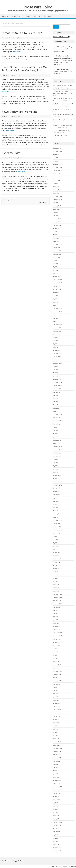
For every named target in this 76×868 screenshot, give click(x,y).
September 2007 (57, 642)
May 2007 (55, 655)
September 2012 (57, 453)
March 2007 (56, 662)
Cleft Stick (47, 16)
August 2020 (56, 257)
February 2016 (57, 350)
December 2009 (57, 559)
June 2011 (56, 501)
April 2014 (56, 402)
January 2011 (56, 517)
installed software (7, 140)
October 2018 (57, 289)
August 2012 (56, 456)
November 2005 (57, 713)
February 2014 (57, 408)
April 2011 (56, 508)
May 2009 (55, 578)
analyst (38, 177)
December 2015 (57, 354)
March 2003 (56, 816)
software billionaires (12, 145)
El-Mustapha (32, 179)
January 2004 (56, 783)
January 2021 (56, 241)
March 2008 (56, 623)
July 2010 (55, 536)
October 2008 (57, 601)
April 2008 (56, 620)
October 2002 (57, 828)
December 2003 (57, 787)
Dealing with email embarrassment (63, 130)
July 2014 (55, 395)
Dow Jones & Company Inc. (15, 179)
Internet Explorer (44, 57)
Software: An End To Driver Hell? (22, 33)
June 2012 (56, 463)
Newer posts (44, 203)
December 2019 (57, 280)
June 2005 (56, 729)
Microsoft (5, 59)
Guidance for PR (17, 16)
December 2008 (57, 594)
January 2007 (56, 668)
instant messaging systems (32, 140)
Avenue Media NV (26, 135)
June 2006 (56, 690)
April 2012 (56, 469)
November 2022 (57, 212)
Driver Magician (33, 57)
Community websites (8, 138)
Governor (45, 179)
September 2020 (57, 254)
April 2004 (56, 774)
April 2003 (56, 812)
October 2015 (57, 360)
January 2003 (56, 819)
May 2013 (55, 434)
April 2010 (56, 546)
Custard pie (34, 138)
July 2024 (55, 183)
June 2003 (56, 806)
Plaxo (3, 145)
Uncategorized (12, 57)
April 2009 (56, 581)
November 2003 (57, 790)
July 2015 (55, 366)
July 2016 (55, 337)
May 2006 (55, 694)
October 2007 (57, 639)
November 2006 (57, 674)
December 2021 (57, 225)
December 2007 (57, 633)
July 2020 (55, 260)
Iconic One (54, 866)
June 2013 (56, 430)
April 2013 (56, 437)
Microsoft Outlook (14, 59)
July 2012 (55, 459)
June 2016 (56, 341)
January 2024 (56, 193)
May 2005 (55, 732)
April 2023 (56, 203)
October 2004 (57, 755)
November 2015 (57, 357)
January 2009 (56, 591)
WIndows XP (13, 191)
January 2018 (56, 305)
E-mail (26, 179)
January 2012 (56, 479)
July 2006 (55, 687)
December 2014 (57, 382)
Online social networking (41, 142)
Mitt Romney (12, 184)
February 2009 (57, 588)
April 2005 (56, 735)
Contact (37, 16)
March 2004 (56, 777)
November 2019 (57, 283)
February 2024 (57, 190)
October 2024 (57, 174)
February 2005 (57, 742)
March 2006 (56, 700)
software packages (24, 145)
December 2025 (57, 151)
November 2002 (57, 825)
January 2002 (56, 848)
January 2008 (56, 630)
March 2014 (56, 405)
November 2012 (57, 447)
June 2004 (56, 767)
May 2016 (55, 344)
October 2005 (57, 716)
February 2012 (57, 475)
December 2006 (57, 671)
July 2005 (55, 726)
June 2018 (56, 296)
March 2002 (56, 845)
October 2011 (57, 488)
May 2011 (55, 504)
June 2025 (56, 158)
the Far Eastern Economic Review (25, 188)
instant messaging (18, 140)
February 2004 (57, 780)
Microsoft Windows (19, 101)
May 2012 (55, 466)
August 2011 (56, 495)
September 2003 (57, 796)
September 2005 (57, 719)
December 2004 (57, 748)
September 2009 (57, 568)
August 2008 (56, 607)
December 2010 (57, 520)
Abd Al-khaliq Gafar (26, 177)
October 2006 (57, 678)
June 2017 (56, 318)
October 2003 (57, 793)
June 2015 (56, 370)
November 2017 (57, 312)
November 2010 (57, 524)
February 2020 (57, 277)
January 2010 (56, 556)
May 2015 (55, 373)
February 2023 (57, 206)
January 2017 (56, 321)
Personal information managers (27, 186)
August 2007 (56, 645)
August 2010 (56, 533)
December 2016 (57, 325)
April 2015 (56, 376)
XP (19, 191)
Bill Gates (34, 135)
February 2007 (57, 665)
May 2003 (55, 809)
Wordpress (73, 866)
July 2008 (55, 610)
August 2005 (56, 723)
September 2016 (57, 331)
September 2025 (57, 155)
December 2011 (57, 482)
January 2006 (56, 707)
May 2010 (55, 543)
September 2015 (57, 363)
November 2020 (57, 248)
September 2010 (57, 530)
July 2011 (55, 498)
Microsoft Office (42, 99)
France (39, 179)
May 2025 (55, 161)
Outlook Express (25, 59)
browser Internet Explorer (28, 96)
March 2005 (56, 739)
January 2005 (56, 745)
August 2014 (56, 392)
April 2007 (56, 658)
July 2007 (55, 649)
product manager (13, 104)
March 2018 (56, 302)
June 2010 (56, 540)
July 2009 (55, 572)
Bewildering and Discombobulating (63, 115)
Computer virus (19, 138)
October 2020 (57, 251)
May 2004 (55, 771)
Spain (3, 188)
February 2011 (57, 514)
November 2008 (57, 597)
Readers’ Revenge (58, 109)
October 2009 (57, 565)
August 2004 (56, 761)
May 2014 (55, 398)
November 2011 (57, 485)
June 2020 (56, 264)
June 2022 (56, 215)
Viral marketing (41, 145)
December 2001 (57, 851)
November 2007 (57, 636)
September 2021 (57, 228)
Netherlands (39, 184)
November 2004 (57, 751)
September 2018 (57, 293)
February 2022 (57, 219)
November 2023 (57, 199)
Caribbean (41, 135)
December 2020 (57, 244)
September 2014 (57, 389)
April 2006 (56, 697)
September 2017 (57, 315)
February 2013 (57, 440)
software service (41, 186)
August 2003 (56, 800)
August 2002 (56, 832)
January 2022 (56, 222)
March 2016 (56, 347)
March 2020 (56, 273)
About (28, 16)
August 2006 (56, 684)
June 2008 (56, 613)
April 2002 (56, 841)
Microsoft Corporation (30, 99)
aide (34, 177)
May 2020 (55, 267)
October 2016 (57, 328)
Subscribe (5, 16)
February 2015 (57, 379)
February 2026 (57, 148)
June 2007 (56, 652)
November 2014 (57, 386)
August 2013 (56, 424)
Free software (42, 138)
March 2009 (56, 585)
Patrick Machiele (12, 186)
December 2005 (57, 710)
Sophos (33, 145)
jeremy (6, 38)
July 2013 (55, 427)
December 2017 (57, 309)
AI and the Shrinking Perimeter (61, 120)
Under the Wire (11, 153)
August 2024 (56, 180)
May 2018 (55, 299)
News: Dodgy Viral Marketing (19, 112)
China (22, 57)
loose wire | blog (38, 7)
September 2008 (57, 604)
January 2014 (56, 411)
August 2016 (56, 334)
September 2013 (57, 421)
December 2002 (57, 822)
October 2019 (57, 286)
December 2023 (57, 196)
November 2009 (57, 562)
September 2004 (57, 758)
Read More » (17, 52)
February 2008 (57, 626)
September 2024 (57, 177)
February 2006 (57, 703)
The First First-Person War (60, 136)
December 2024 (57, 167)
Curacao (27, 138)
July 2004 (55, 764)
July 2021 (55, 232)
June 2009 (56, 575)
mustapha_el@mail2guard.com (25, 184)
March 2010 (56, 549)
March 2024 (56, 187)
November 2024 (57, 171)
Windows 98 (5, 191)
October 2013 (57, 418)
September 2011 (57, 492)
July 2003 (55, 803)
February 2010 (57, 552)
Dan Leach (39, 96)
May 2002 (55, 838)
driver (26, 57)
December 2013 (57, 414)
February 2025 (57, 164)
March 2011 (56, 511)
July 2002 (55, 835)
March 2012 (56, 472)
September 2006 (57, 681)
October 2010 (57, 527)
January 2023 (56, 209)
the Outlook (23, 104)
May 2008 (55, 617)
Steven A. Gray (10, 188)
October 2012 (57, 450)
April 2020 (56, 270)
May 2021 (55, 235)
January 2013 (56, 443)
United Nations (40, 188)
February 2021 (57, 238)
